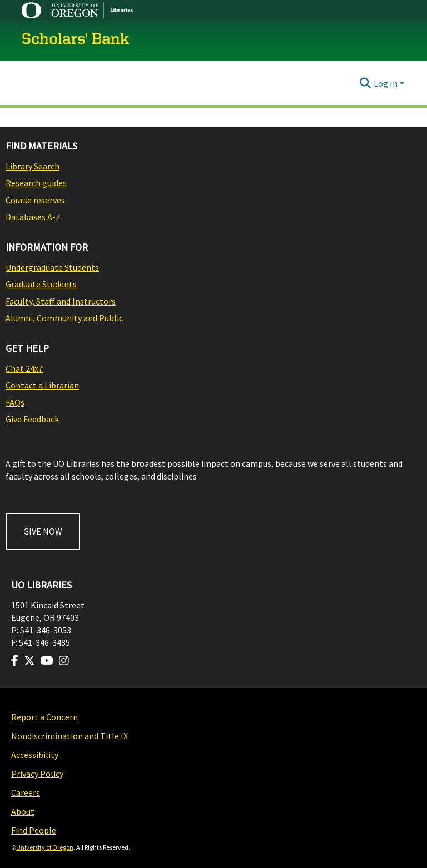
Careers (26, 792)
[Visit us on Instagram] (64, 661)
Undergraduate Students (52, 267)
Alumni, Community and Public (64, 318)
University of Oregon (45, 847)
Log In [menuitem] (386, 83)
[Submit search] (366, 83)
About (23, 811)
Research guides (36, 183)
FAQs (15, 402)
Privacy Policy (37, 774)
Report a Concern (44, 717)
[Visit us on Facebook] (15, 661)
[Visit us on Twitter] (29, 661)
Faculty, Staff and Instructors (61, 301)
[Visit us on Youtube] (47, 661)
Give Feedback (32, 419)
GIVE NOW (43, 531)
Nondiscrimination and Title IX (69, 736)
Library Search (33, 166)
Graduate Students (41, 284)
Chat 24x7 (24, 368)
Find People (34, 830)
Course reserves (35, 200)
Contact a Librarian (42, 385)
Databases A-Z (33, 217)
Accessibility (35, 755)
